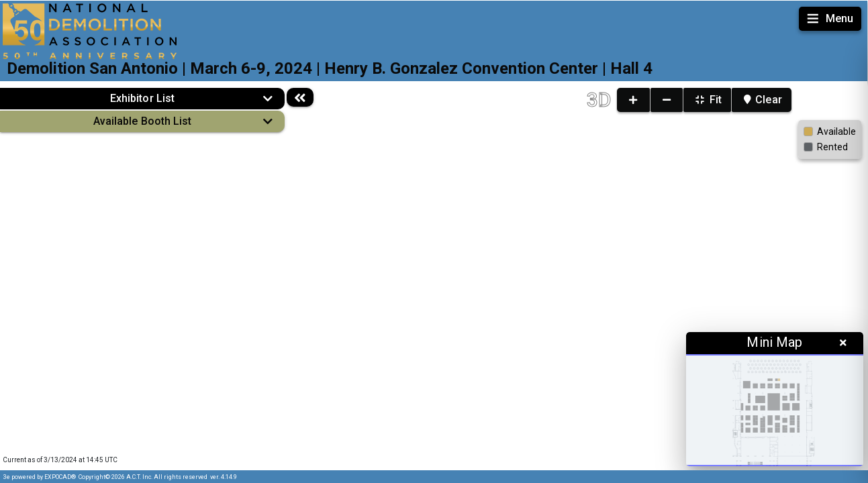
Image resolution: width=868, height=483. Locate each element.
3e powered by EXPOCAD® (40, 477)
